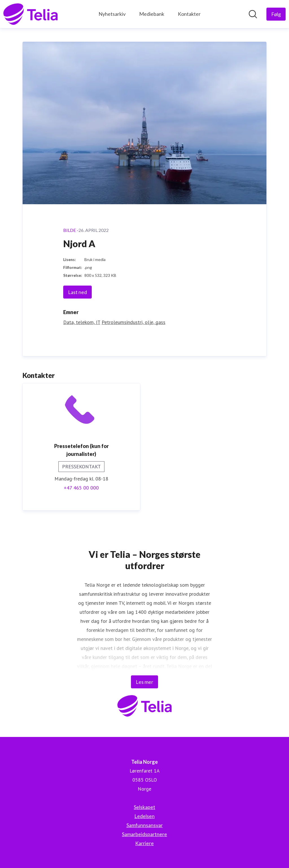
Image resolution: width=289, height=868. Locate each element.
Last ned (77, 292)
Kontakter (189, 14)
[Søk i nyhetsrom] (253, 14)
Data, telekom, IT (82, 322)
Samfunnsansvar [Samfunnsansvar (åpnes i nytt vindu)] (145, 825)
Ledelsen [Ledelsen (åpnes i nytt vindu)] (144, 816)
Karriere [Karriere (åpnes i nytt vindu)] (144, 843)
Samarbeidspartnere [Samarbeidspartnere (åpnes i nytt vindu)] (144, 834)
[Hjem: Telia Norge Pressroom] (30, 14)
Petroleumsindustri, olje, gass (133, 322)
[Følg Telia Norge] (276, 14)
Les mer (144, 682)
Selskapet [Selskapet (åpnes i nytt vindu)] (144, 807)
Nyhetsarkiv (112, 14)
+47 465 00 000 (81, 488)
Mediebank (152, 14)
